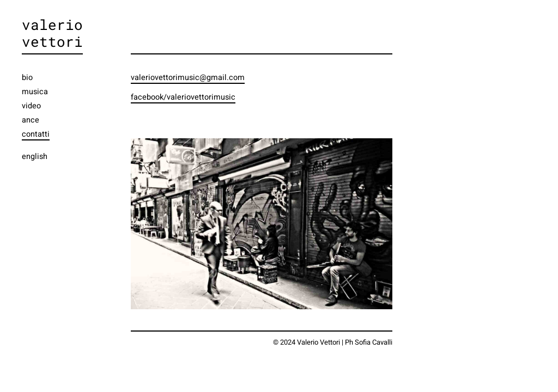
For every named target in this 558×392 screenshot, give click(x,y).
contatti (36, 134)
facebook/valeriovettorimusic (183, 97)
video (31, 106)
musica (35, 92)
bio (27, 78)
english (35, 157)
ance (31, 120)
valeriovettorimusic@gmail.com (188, 78)
